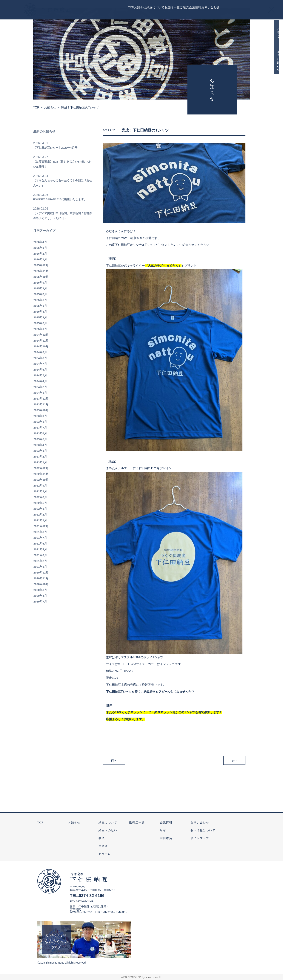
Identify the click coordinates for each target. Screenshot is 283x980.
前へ (114, 765)
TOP (40, 822)
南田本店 (166, 838)
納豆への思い (108, 830)
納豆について (108, 822)
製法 (102, 838)
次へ (234, 765)
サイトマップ (200, 838)
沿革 (163, 830)
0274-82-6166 (92, 896)
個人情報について (203, 830)
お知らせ (74, 822)
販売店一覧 (137, 822)
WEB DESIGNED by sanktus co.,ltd (142, 977)
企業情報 (166, 822)
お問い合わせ (200, 822)
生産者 (103, 846)
